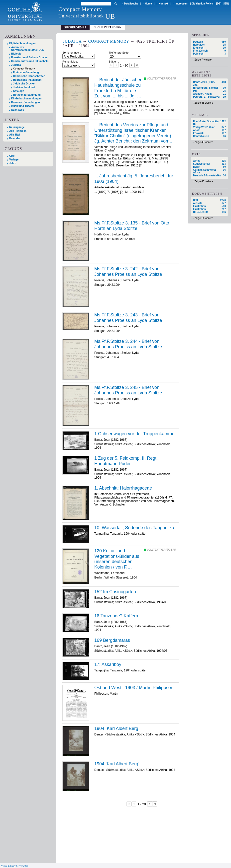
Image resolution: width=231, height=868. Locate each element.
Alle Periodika (18, 131)
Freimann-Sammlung (26, 72)
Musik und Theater (23, 106)
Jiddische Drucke (24, 84)
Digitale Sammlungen (22, 43)
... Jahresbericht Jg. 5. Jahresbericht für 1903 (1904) (134, 179)
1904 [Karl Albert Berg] (117, 728)
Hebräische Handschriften (29, 76)
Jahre (13, 163)
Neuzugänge (17, 127)
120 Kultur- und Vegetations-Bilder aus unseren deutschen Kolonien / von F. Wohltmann (117, 559)
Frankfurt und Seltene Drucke (29, 57)
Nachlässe (18, 110)
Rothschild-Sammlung (27, 95)
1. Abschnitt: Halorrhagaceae (123, 488)
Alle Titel (15, 135)
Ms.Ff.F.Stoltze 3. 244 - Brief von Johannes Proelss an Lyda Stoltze (128, 344)
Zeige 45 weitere (204, 103)
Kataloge (19, 91)
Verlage (14, 160)
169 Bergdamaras (112, 640)
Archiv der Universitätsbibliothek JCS (28, 49)
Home (148, 4)
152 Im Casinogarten (115, 592)
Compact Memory (24, 69)
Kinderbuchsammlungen (26, 99)
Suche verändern (107, 27)
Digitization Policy (202, 4)
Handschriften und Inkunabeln (30, 61)
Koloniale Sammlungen (26, 102)
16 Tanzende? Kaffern (116, 616)
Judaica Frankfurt (24, 87)
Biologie (16, 54)
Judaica (16, 65)
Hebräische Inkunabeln (27, 80)
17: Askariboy (108, 664)
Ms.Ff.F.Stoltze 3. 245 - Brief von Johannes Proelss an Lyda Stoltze (128, 390)
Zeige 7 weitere (203, 60)
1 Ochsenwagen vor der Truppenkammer (135, 434)
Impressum (181, 4)
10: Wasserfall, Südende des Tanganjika (134, 528)
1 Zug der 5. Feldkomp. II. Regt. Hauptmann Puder (126, 461)
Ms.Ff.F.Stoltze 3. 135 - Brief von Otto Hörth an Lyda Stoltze (132, 226)
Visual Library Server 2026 (15, 866)
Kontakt (163, 4)
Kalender (15, 138)
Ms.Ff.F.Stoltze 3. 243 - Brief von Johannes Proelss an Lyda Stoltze (128, 318)
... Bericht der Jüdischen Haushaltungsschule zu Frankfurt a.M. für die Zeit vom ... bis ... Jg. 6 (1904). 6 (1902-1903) (118, 88)
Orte (12, 156)
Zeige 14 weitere (204, 218)
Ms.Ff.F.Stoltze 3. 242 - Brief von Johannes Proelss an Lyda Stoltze (128, 272)
